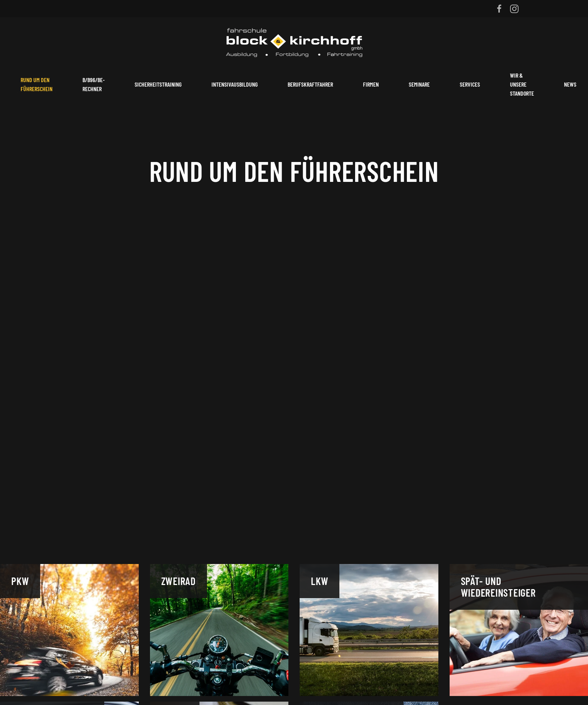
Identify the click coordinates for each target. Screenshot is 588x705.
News (570, 84)
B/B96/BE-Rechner (94, 84)
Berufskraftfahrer (310, 84)
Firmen (371, 84)
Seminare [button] (419, 84)
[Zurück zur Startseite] (294, 41)
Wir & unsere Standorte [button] (522, 84)
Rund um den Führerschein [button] (37, 84)
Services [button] (470, 84)
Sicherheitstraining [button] (158, 84)
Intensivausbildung (235, 84)
